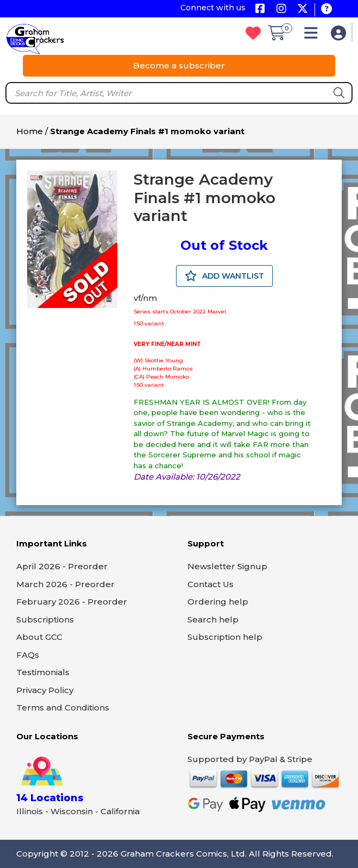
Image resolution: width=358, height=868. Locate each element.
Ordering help (218, 602)
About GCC (39, 637)
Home (30, 131)
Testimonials (43, 672)
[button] (314, 36)
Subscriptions (45, 619)
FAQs (28, 655)
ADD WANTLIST (224, 276)
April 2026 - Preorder (62, 566)
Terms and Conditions (63, 707)
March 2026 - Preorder (65, 584)
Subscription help (225, 637)
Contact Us (211, 584)
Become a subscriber (179, 65)
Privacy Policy (45, 690)
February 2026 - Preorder (72, 602)
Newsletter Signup (227, 566)
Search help (213, 619)
